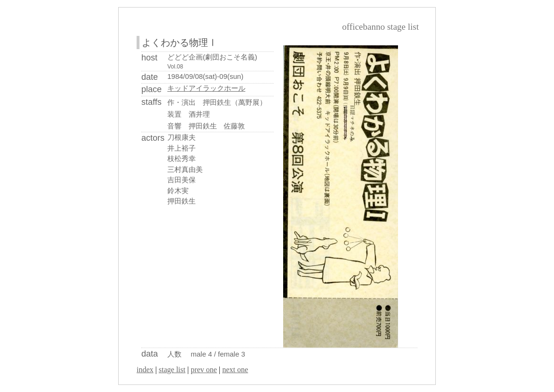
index (145, 370)
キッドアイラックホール (206, 88)
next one (235, 370)
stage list (172, 370)
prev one (204, 370)
